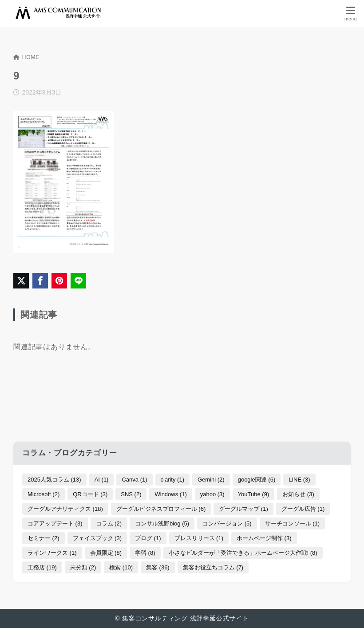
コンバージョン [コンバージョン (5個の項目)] (227, 523)
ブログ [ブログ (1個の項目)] (148, 538)
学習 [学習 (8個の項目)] (145, 553)
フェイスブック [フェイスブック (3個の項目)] (97, 538)
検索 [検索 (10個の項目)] (121, 567)
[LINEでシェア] (78, 281)
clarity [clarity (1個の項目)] (172, 480)
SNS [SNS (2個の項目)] (131, 494)
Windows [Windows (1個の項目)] (170, 494)
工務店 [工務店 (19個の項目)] (42, 567)
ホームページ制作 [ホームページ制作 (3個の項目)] (264, 538)
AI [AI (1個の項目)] (102, 480)
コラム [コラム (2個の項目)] (109, 523)
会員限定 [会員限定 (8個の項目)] (106, 553)
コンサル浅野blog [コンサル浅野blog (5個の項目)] (162, 523)
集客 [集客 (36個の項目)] (158, 567)
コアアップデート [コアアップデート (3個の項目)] (55, 523)
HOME (26, 57)
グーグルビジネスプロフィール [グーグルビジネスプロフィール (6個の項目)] (161, 509)
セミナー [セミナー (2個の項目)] (44, 538)
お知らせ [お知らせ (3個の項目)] (298, 494)
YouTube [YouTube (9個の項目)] (254, 494)
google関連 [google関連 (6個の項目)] (257, 480)
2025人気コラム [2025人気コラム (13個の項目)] (54, 480)
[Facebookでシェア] (40, 281)
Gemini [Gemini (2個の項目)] (211, 480)
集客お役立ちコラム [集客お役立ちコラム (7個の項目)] (213, 567)
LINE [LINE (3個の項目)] (299, 480)
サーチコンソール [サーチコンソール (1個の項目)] (293, 523)
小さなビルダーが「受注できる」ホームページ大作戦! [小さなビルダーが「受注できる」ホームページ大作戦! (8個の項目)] (243, 553)
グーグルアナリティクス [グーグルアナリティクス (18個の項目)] (65, 509)
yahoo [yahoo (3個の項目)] (212, 494)
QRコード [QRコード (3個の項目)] (90, 494)
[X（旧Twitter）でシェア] (21, 281)
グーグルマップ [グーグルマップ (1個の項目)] (243, 509)
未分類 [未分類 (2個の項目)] (83, 567)
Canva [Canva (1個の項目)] (134, 480)
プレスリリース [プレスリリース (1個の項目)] (199, 538)
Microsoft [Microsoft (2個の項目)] (44, 494)
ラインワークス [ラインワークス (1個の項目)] (52, 553)
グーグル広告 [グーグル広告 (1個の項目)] (303, 509)
